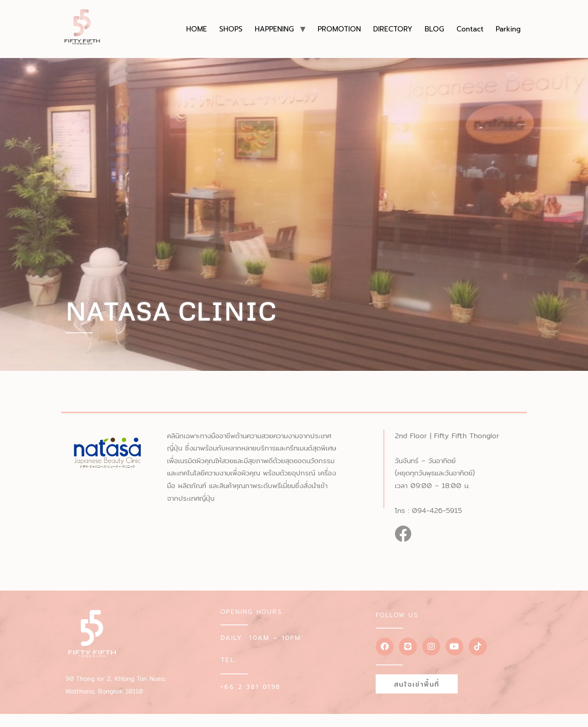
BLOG (434, 29)
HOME (197, 29)
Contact (470, 29)
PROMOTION (339, 29)
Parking (508, 29)
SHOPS (231, 29)
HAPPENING (274, 29)
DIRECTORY (393, 29)
